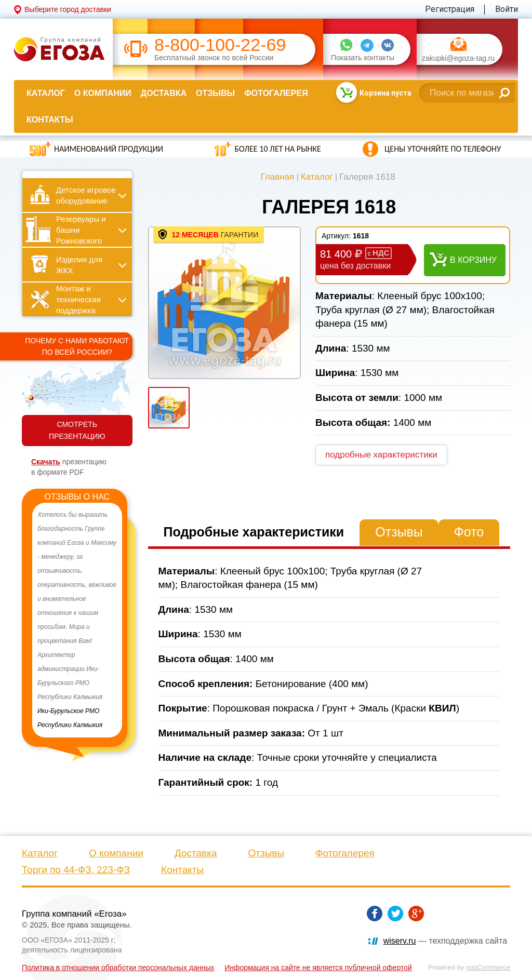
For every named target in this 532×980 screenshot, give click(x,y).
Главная (278, 177)
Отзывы (215, 93)
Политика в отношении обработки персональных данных (118, 968)
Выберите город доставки (68, 9)
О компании (103, 93)
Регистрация (450, 9)
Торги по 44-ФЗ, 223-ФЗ (76, 870)
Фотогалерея (276, 93)
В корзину (473, 260)
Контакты (50, 120)
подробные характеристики (381, 455)
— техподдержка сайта (445, 941)
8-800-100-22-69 (220, 45)
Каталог (46, 93)
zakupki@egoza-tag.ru (458, 58)
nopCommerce (488, 967)
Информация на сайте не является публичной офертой (318, 968)
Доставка (164, 93)
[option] (77, 620)
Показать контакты (363, 58)
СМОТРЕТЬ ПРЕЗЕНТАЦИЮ (77, 430)
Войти (507, 9)
